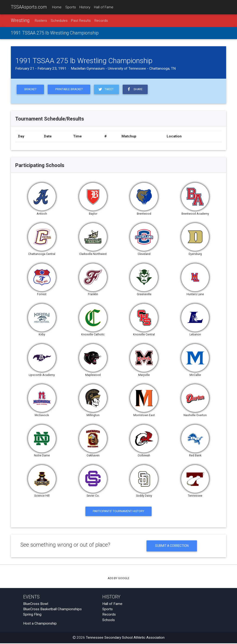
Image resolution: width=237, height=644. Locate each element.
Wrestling (20, 20)
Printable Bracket (70, 90)
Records (101, 21)
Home (57, 7)
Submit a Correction (172, 546)
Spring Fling (32, 615)
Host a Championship (40, 624)
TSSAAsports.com (29, 7)
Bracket (31, 90)
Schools (109, 621)
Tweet (107, 89)
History (85, 7)
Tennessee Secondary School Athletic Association (125, 638)
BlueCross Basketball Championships (52, 610)
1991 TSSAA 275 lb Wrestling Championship (55, 33)
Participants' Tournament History (119, 512)
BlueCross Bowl (36, 604)
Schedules (59, 21)
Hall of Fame (104, 7)
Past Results (81, 21)
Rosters (41, 21)
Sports (71, 7)
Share (136, 89)
